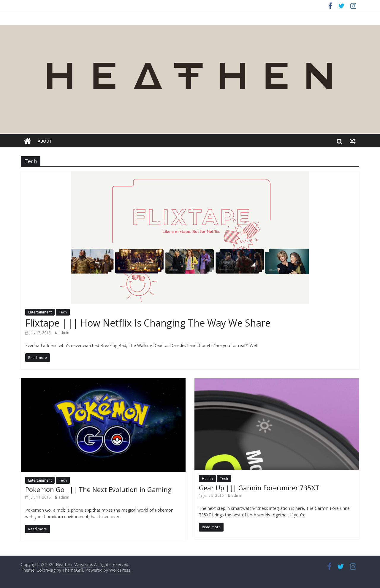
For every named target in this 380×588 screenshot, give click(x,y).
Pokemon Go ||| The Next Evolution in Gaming (98, 489)
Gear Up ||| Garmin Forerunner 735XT (259, 488)
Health (207, 479)
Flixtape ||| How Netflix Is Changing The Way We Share (148, 323)
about (45, 141)
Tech (63, 312)
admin (64, 333)
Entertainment (40, 312)
